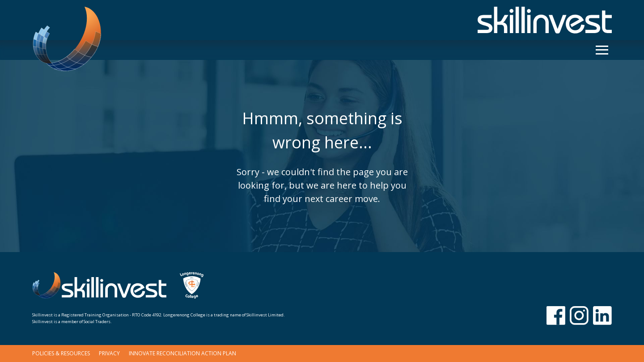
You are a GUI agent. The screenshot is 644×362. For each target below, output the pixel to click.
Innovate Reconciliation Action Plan (182, 353)
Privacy (109, 353)
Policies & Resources (61, 353)
